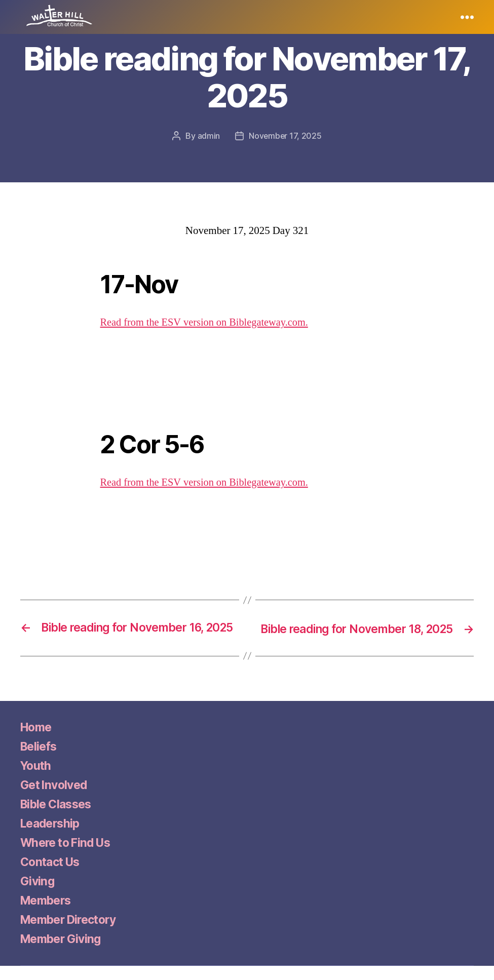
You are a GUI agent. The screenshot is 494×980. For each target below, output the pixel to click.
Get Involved (56, 799)
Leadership (52, 837)
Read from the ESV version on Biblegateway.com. (207, 322)
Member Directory (72, 934)
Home (37, 741)
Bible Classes (59, 818)
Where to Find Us (69, 857)
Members (48, 914)
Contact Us (52, 876)
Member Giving (64, 953)
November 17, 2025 (285, 136)
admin (208, 136)
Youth (37, 780)
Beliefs (40, 760)
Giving (38, 895)
